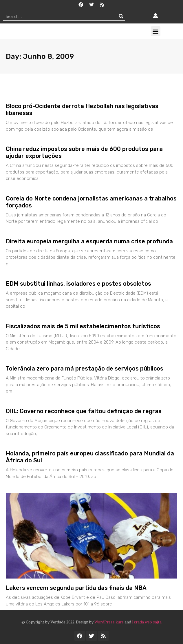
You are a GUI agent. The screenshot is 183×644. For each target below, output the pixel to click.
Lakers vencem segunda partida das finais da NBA (76, 588)
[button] (156, 31)
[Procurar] (121, 16)
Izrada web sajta (147, 622)
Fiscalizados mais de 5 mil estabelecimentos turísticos (83, 326)
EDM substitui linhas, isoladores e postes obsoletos (78, 284)
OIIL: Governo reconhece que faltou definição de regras (84, 411)
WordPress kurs (109, 622)
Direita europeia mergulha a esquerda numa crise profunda (89, 241)
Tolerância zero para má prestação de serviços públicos (85, 368)
